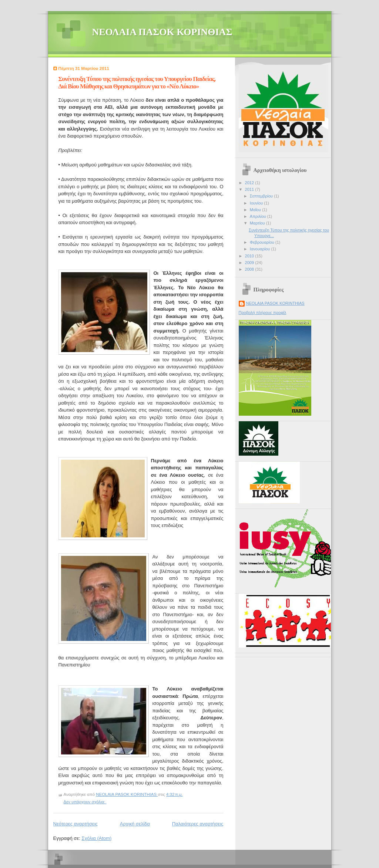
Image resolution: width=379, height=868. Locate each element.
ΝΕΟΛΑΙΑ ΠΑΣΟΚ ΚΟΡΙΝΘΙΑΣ (162, 32)
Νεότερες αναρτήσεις (76, 824)
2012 (250, 183)
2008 (250, 269)
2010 (250, 256)
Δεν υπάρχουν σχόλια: (85, 802)
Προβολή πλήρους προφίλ (263, 313)
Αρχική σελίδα (135, 824)
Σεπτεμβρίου (262, 196)
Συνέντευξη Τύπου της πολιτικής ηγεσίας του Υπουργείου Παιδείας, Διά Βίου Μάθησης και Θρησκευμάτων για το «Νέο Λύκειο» (137, 83)
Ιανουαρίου (261, 249)
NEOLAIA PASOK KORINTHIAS (275, 303)
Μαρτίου (258, 223)
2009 (250, 263)
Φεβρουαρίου (263, 242)
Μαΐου (256, 210)
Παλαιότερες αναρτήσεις (198, 824)
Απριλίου (259, 216)
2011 (250, 189)
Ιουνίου (257, 203)
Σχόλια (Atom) (96, 838)
